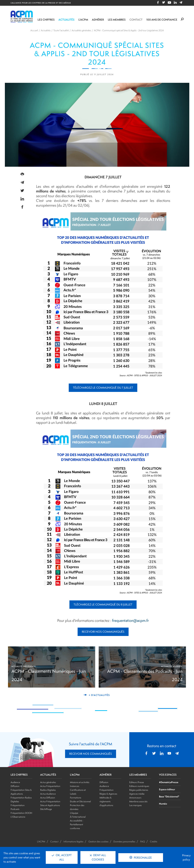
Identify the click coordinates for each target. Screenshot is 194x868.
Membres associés (138, 801)
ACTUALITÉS (48, 775)
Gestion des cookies (98, 842)
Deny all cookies (98, 857)
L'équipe (74, 813)
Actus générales (48, 782)
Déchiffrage (46, 809)
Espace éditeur (167, 789)
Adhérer (98, 20)
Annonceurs (135, 798)
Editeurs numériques (139, 786)
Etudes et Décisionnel (80, 801)
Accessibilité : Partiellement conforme (77, 824)
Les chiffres (46, 20)
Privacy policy (186, 857)
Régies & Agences (108, 794)
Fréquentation (106, 790)
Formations (76, 798)
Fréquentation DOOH (21, 813)
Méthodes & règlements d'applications (106, 801)
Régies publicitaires (139, 790)
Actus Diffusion (48, 798)
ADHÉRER (106, 775)
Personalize (142, 858)
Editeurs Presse (137, 782)
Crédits (154, 842)
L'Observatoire (18, 817)
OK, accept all (62, 857)
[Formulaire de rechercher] (182, 19)
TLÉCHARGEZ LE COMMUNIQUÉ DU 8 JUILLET (103, 604)
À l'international (78, 817)
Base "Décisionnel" (169, 796)
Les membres (117, 20)
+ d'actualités (99, 695)
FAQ (143, 842)
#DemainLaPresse (169, 782)
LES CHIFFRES (19, 775)
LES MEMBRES (138, 775)
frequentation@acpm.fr (130, 620)
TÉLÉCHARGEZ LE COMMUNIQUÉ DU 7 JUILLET (103, 388)
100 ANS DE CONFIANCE (162, 20)
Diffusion (15, 786)
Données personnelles (124, 842)
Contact (136, 20)
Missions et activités (80, 782)
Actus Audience (48, 794)
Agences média (137, 794)
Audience (15, 782)
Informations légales (73, 842)
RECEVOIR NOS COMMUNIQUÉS (103, 632)
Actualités (66, 20)
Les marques (135, 805)
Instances (75, 786)
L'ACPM (83, 20)
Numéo (163, 804)
